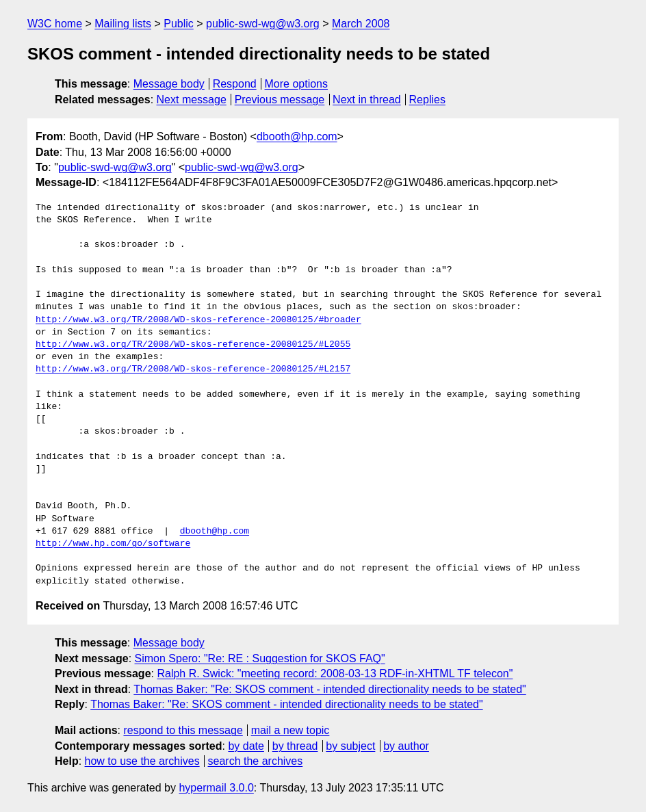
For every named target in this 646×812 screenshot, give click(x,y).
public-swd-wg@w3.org (263, 24)
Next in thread (367, 100)
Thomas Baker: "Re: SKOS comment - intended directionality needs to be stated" (330, 689)
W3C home (55, 24)
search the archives (256, 761)
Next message (192, 100)
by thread (295, 746)
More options (297, 84)
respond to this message (183, 730)
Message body (169, 84)
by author (406, 746)
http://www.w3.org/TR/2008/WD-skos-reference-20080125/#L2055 (193, 345)
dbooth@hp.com (297, 136)
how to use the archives (142, 761)
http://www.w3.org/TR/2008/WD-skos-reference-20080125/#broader (198, 320)
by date (246, 746)
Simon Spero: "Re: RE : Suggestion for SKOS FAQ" (260, 658)
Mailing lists (123, 24)
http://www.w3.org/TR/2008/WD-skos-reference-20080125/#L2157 (193, 369)
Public (179, 24)
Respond (235, 84)
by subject (350, 746)
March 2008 (361, 24)
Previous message (280, 100)
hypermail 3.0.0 (216, 788)
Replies (427, 100)
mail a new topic (290, 730)
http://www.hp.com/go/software (113, 544)
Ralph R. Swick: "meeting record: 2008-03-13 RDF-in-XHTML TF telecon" (335, 673)
